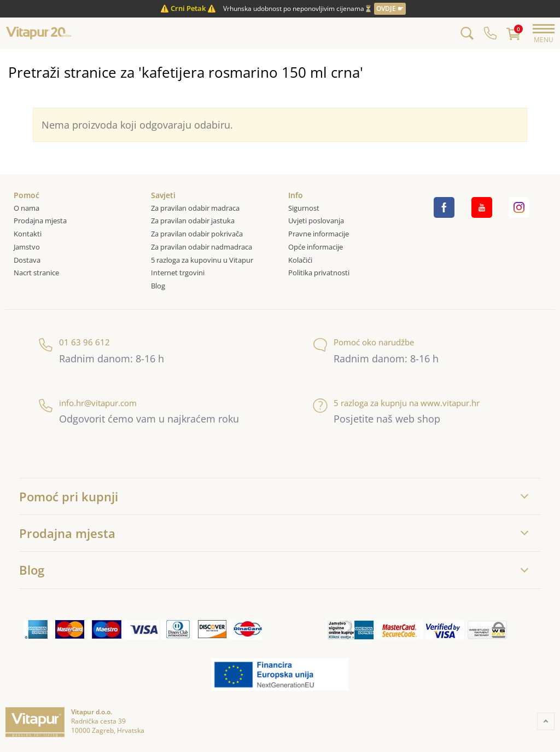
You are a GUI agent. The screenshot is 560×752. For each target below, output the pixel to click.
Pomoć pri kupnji (69, 496)
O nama (27, 208)
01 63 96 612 (74, 342)
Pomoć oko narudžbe (363, 342)
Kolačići (300, 260)
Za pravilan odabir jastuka (193, 221)
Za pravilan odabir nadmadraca (202, 247)
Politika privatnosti (319, 273)
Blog (158, 286)
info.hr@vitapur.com (87, 403)
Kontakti (28, 234)
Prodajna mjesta (40, 221)
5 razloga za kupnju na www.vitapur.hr (396, 403)
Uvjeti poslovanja (316, 221)
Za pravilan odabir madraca (195, 208)
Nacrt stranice (36, 273)
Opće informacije (316, 247)
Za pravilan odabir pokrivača (197, 234)
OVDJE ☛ (390, 8)
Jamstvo (27, 247)
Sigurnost (304, 208)
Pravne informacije (319, 234)
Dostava (27, 260)
